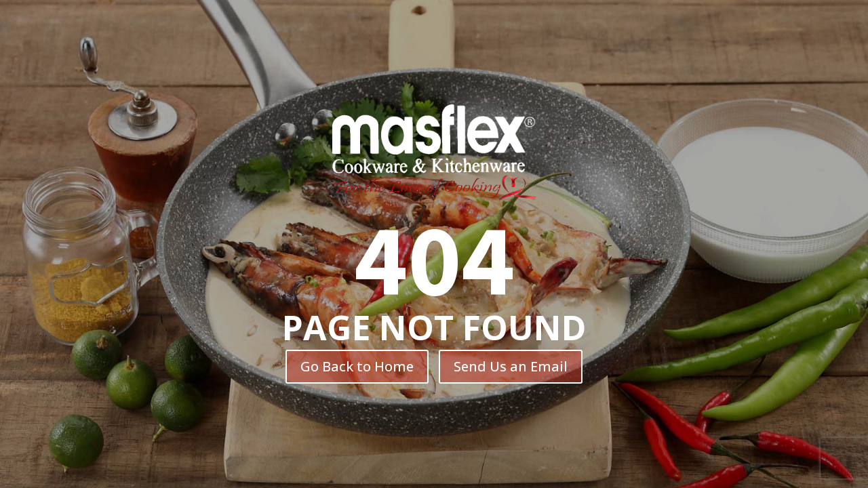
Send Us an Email (511, 366)
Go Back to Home (357, 366)
